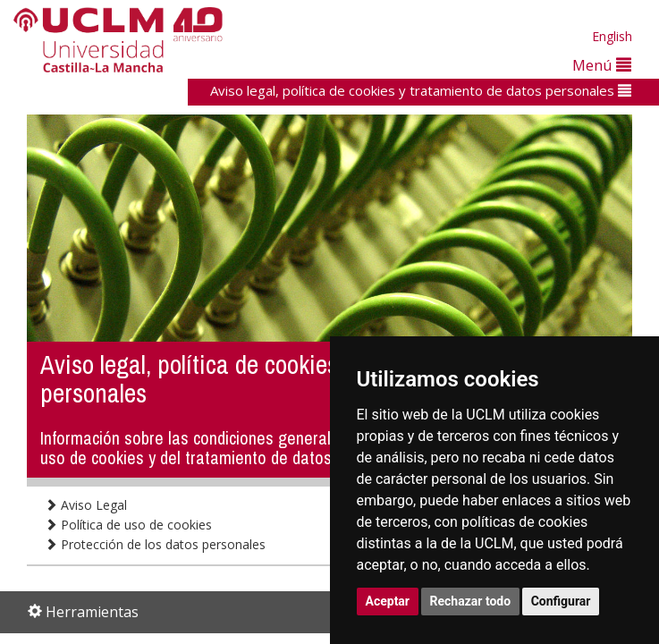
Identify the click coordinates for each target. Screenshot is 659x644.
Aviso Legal (86, 505)
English (612, 36)
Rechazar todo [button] (471, 601)
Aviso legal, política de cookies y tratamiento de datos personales (421, 90)
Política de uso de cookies (128, 525)
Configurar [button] (561, 601)
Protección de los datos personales (155, 544)
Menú (602, 65)
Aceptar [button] (388, 601)
